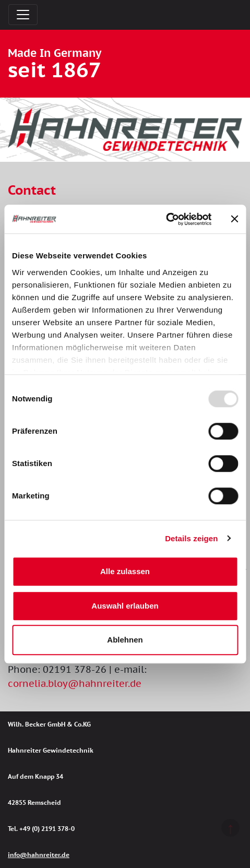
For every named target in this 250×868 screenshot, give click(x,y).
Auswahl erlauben (125, 606)
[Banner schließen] (234, 219)
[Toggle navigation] (23, 15)
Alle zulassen (125, 571)
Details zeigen (191, 538)
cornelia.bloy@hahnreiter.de (75, 683)
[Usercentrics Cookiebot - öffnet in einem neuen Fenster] (166, 219)
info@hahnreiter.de (39, 855)
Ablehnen (125, 640)
